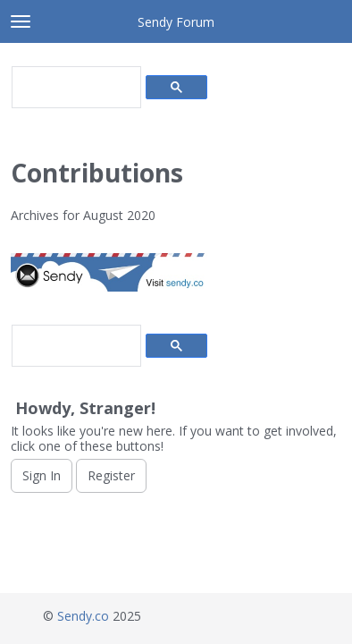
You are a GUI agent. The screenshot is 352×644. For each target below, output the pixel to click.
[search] (75, 88)
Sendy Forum (176, 22)
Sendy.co (83, 616)
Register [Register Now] (111, 475)
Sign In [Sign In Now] (42, 475)
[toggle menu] (21, 21)
